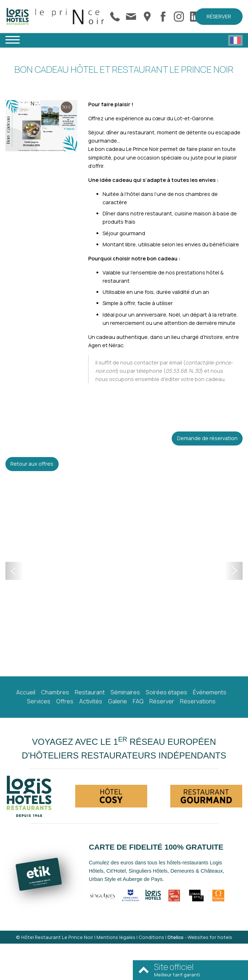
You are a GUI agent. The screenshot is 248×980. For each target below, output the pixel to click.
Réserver (219, 16)
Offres (65, 701)
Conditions (151, 937)
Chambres (55, 692)
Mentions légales (116, 937)
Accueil (26, 692)
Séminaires (125, 692)
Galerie (118, 701)
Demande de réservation (207, 438)
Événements (210, 692)
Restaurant (90, 692)
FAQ (138, 701)
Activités (91, 701)
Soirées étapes (166, 692)
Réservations (198, 701)
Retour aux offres (32, 464)
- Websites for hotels (200, 937)
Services (39, 701)
